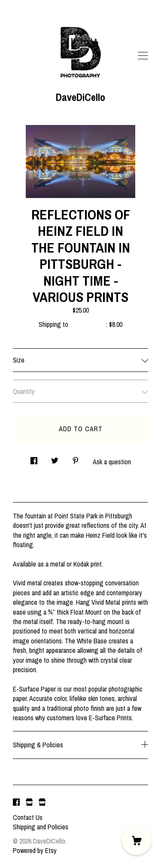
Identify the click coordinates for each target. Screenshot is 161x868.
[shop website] (29, 803)
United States (88, 324)
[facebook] (16, 803)
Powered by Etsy (35, 850)
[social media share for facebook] (34, 458)
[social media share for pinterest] (76, 458)
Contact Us (28, 817)
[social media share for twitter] (55, 458)
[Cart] (137, 840)
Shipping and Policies (41, 827)
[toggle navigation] (143, 56)
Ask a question (112, 462)
